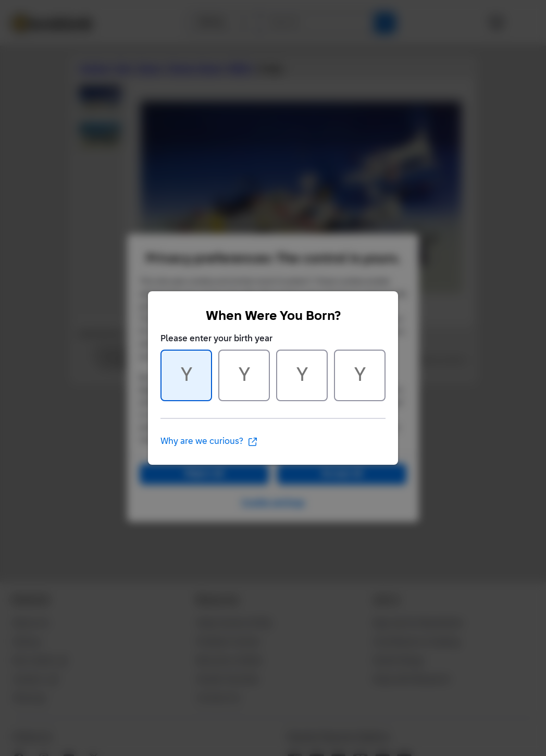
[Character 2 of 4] (244, 375)
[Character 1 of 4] (186, 375)
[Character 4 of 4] (360, 375)
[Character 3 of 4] (302, 375)
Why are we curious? (209, 442)
